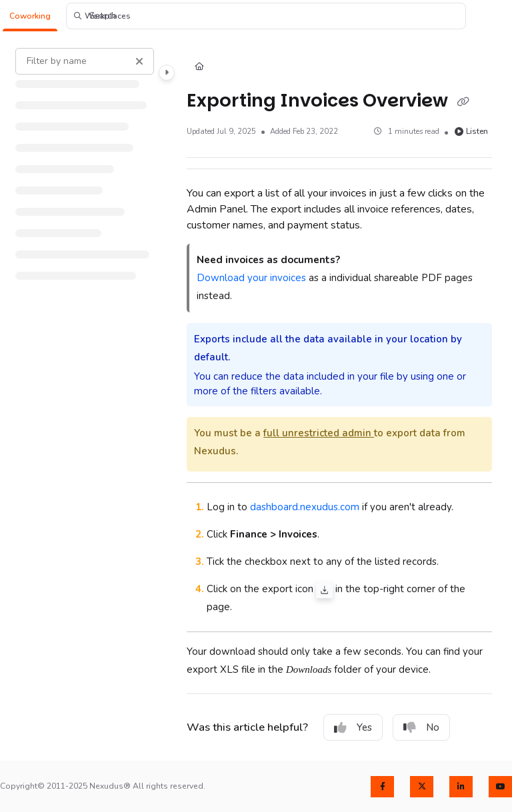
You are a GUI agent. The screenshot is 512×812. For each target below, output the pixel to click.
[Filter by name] (85, 61)
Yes (353, 727)
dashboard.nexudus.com (305, 507)
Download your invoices (251, 278)
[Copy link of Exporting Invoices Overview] (463, 102)
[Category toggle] (167, 73)
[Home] (199, 68)
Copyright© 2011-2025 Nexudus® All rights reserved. (103, 786)
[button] (30, 16)
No (421, 727)
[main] (339, 397)
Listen (471, 131)
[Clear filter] (139, 61)
